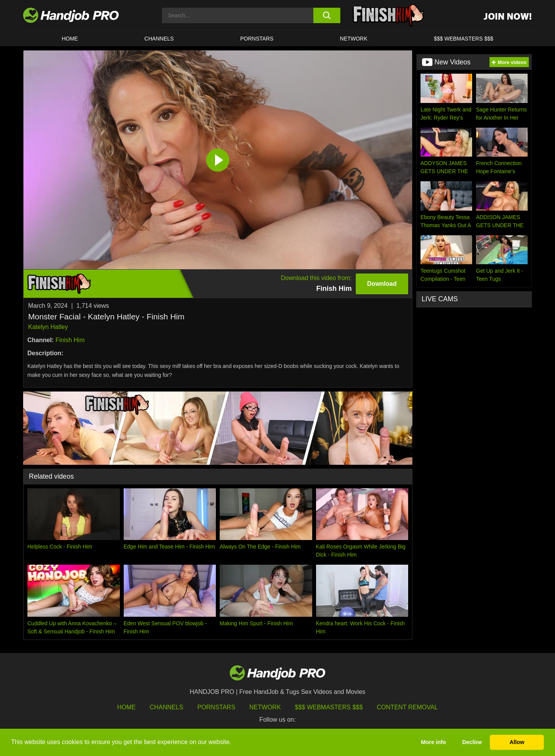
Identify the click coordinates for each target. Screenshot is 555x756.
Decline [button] (472, 742)
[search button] (327, 15)
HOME (70, 39)
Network (354, 39)
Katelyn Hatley (48, 327)
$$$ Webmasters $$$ (329, 707)
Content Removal (408, 707)
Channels (166, 707)
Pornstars (257, 39)
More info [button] (433, 742)
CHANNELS (159, 39)
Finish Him (70, 340)
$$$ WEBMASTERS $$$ (464, 39)
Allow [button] (517, 742)
